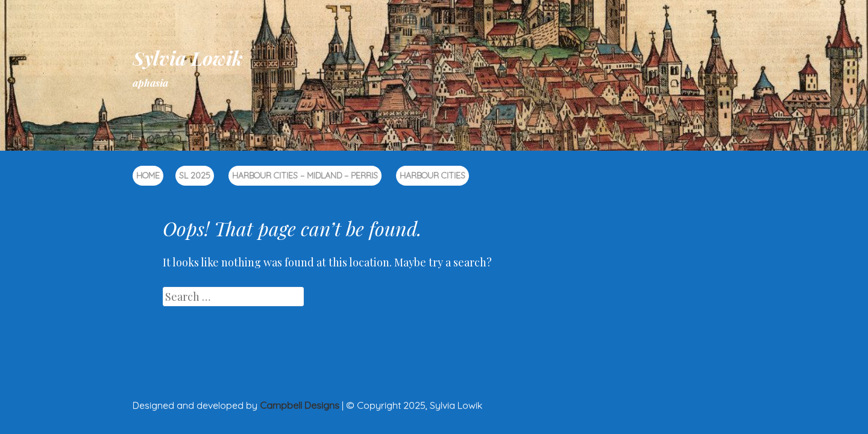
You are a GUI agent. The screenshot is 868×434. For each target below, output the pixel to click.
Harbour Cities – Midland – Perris (305, 175)
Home (148, 175)
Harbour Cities (432, 175)
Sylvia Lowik (188, 58)
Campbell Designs (300, 405)
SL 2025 (195, 175)
